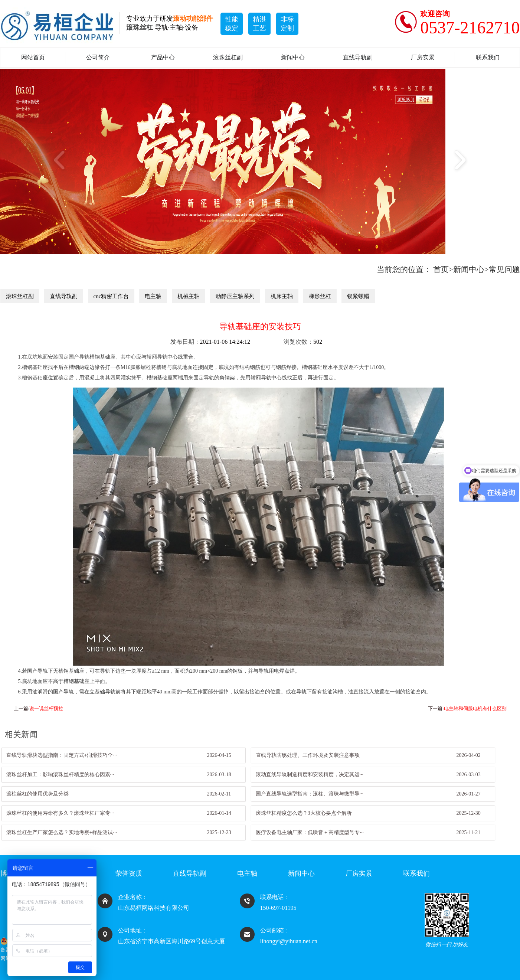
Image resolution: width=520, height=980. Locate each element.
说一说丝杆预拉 (46, 708)
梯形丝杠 (320, 296)
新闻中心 (293, 57)
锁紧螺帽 (358, 296)
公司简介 (98, 57)
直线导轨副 (358, 57)
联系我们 (488, 57)
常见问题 (504, 269)
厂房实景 (423, 57)
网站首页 (33, 57)
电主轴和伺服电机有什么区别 (475, 708)
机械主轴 (189, 296)
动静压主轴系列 (235, 296)
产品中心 (163, 57)
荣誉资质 (129, 873)
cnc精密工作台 (111, 296)
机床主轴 (282, 296)
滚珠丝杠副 (228, 57)
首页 (441, 269)
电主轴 (153, 296)
